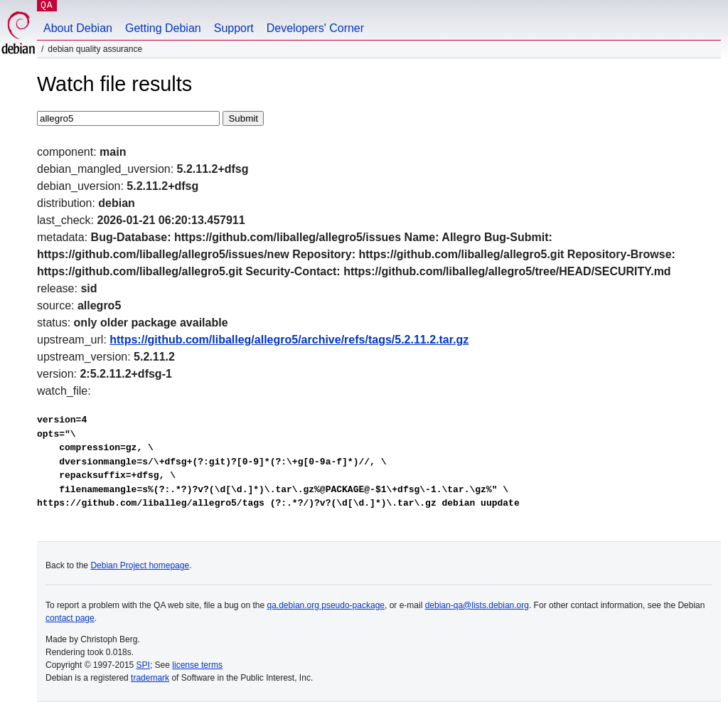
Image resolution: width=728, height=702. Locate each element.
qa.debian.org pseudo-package (326, 605)
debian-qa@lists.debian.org (477, 605)
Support (234, 28)
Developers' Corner (315, 28)
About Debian (78, 28)
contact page (70, 618)
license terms (197, 665)
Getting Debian (163, 28)
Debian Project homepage (140, 565)
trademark (150, 678)
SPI (143, 665)
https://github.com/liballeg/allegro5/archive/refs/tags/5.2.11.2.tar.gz (289, 340)
